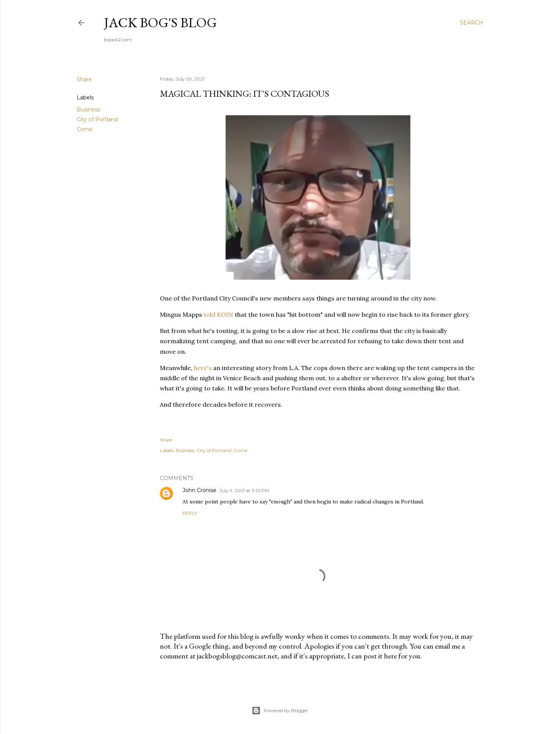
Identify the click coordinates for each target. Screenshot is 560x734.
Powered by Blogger (280, 711)
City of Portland (97, 119)
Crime (85, 129)
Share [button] (84, 79)
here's (203, 368)
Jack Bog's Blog (160, 22)
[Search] (472, 23)
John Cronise (200, 490)
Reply (190, 513)
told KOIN (218, 314)
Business (88, 110)
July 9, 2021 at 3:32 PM (244, 490)
